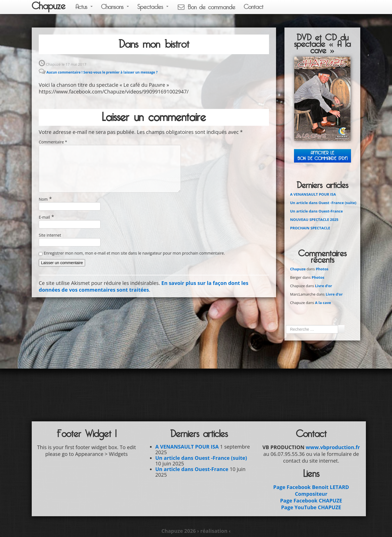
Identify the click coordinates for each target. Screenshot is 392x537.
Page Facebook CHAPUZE (311, 501)
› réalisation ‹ (214, 531)
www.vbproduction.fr (333, 447)
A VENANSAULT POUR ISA (313, 194)
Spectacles (153, 7)
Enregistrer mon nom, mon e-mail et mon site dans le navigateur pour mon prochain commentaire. (134, 253)
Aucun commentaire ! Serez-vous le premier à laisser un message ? (102, 72)
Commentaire (53, 142)
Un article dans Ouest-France (316, 211)
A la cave (323, 303)
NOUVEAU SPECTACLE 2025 (314, 220)
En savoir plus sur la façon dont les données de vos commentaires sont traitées (143, 286)
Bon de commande (206, 7)
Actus (84, 7)
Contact (254, 7)
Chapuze (49, 6)
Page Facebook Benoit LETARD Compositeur (311, 490)
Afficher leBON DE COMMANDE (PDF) (323, 156)
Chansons (115, 7)
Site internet (50, 235)
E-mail (44, 217)
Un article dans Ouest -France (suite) (323, 203)
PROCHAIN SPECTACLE (310, 228)
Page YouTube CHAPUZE (311, 507)
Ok (341, 329)
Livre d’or (324, 286)
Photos (322, 269)
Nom (43, 199)
